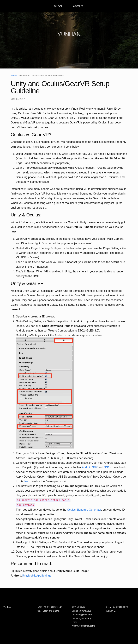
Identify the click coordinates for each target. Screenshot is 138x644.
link (26, 481)
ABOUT (78, 6)
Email (74, 622)
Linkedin (76, 615)
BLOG (58, 6)
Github (75, 611)
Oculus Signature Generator (84, 510)
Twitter (75, 618)
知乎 (74, 607)
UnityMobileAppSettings (37, 576)
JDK (106, 467)
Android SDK (90, 467)
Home (14, 76)
